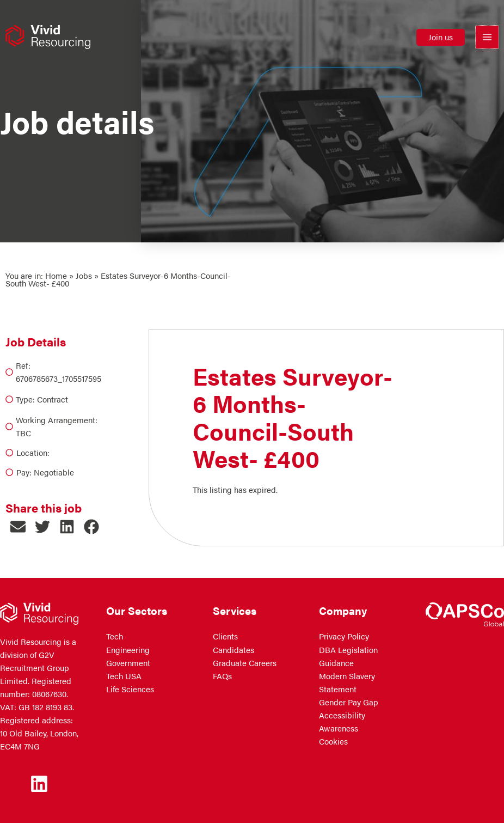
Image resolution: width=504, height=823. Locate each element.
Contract (53, 399)
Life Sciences (130, 689)
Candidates (233, 650)
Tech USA (124, 676)
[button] (441, 38)
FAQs (222, 676)
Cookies (333, 741)
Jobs (84, 276)
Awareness (339, 728)
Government (128, 663)
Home (56, 276)
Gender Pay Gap (349, 702)
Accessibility (342, 715)
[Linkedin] (39, 784)
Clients (225, 636)
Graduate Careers (245, 663)
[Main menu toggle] (487, 39)
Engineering (128, 650)
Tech (115, 636)
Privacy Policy (344, 636)
